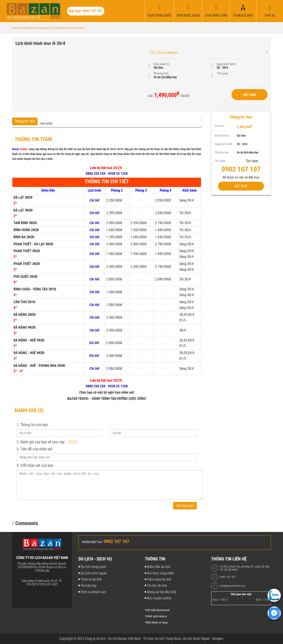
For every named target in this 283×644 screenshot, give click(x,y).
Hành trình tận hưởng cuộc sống (24, 17)
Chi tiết (95, 317)
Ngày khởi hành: (226, 64)
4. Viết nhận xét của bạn (35, 465)
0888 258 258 (96, 174)
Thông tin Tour (25, 121)
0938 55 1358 (118, 174)
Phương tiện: (161, 73)
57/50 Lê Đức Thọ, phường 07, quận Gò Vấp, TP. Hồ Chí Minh (245, 568)
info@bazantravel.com (233, 586)
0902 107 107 (228, 577)
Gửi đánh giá (185, 506)
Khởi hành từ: (162, 64)
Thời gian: (223, 73)
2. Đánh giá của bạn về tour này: (41, 442)
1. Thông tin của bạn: (33, 425)
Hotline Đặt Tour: (92, 542)
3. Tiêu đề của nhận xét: (35, 449)
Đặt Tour (250, 95)
